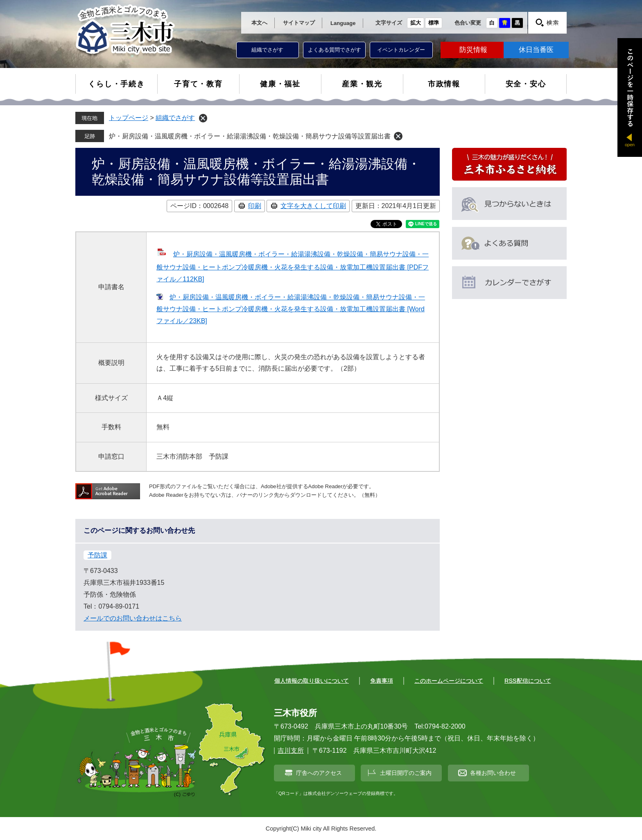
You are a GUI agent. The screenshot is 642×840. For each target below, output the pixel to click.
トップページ (129, 118)
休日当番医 (536, 50)
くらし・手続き (116, 84)
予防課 (97, 555)
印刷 (255, 206)
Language (343, 23)
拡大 (416, 23)
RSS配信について (528, 681)
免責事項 (382, 681)
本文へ (259, 23)
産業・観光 (362, 84)
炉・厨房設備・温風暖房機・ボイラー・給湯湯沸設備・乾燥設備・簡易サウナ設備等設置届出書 (250, 136)
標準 (434, 23)
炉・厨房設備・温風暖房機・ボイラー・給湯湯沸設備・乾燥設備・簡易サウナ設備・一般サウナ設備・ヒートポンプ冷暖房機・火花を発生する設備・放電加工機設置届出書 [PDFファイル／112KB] (293, 267)
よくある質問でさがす (335, 50)
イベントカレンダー (401, 50)
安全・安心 (526, 84)
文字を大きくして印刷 (313, 206)
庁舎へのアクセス (319, 773)
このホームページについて (449, 681)
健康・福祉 (280, 84)
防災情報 (473, 50)
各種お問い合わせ (493, 773)
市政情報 (444, 84)
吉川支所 (291, 751)
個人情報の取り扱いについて (312, 681)
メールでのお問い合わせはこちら (133, 618)
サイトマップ (299, 23)
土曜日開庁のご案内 (406, 773)
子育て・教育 (198, 84)
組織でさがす (267, 50)
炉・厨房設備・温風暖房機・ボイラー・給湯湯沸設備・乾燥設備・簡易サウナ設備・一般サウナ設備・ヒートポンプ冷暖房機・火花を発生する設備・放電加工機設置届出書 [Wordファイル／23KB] (291, 309)
